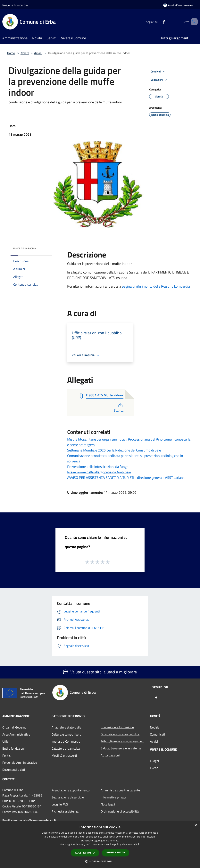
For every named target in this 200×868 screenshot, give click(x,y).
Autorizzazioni (110, 755)
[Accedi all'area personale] (178, 5)
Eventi (154, 768)
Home (11, 53)
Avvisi (38, 53)
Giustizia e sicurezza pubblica (120, 734)
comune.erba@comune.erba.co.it (34, 820)
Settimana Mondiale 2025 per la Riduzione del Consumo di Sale (114, 450)
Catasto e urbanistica (66, 748)
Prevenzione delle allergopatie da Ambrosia (99, 472)
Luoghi (154, 761)
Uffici (6, 741)
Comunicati (158, 734)
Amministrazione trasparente (120, 790)
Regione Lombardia (15, 5)
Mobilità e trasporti (64, 755)
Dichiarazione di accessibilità (120, 811)
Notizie (155, 727)
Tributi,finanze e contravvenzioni (123, 741)
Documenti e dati (14, 770)
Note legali (108, 804)
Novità (25, 53)
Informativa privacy (114, 797)
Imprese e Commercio (66, 741)
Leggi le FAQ (60, 804)
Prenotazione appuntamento (71, 790)
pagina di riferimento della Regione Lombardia (156, 286)
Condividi (159, 72)
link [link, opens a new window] (138, 844)
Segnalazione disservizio (68, 797)
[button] (100, 861)
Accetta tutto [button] (85, 853)
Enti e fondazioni (13, 748)
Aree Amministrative (16, 734)
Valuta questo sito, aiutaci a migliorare (100, 672)
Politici (7, 755)
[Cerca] (193, 22)
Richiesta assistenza (65, 811)
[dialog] (100, 845)
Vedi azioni (159, 80)
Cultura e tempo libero (66, 734)
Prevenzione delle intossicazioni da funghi (98, 467)
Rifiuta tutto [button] (116, 852)
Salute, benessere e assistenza (121, 748)
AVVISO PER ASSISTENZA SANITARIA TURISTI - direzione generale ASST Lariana (126, 478)
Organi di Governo (14, 727)
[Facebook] (158, 22)
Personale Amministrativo (20, 763)
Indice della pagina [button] (25, 248)
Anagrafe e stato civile (66, 727)
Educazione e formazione (117, 727)
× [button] (196, 826)
